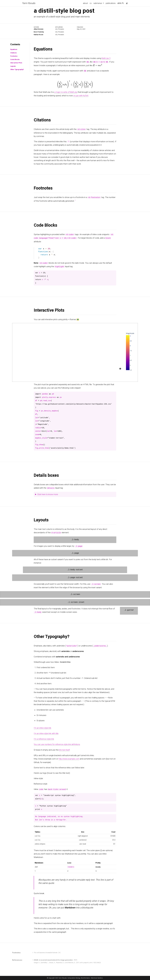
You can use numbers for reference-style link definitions (58, 744)
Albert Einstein (39, 29)
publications (111, 3)
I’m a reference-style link (44, 738)
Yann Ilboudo (29, 3)
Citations (13, 53)
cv (91, 3)
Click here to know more (48, 494)
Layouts (13, 66)
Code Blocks (14, 59)
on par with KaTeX (81, 95)
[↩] (59, 951)
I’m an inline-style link (43, 727)
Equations (13, 49)
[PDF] (76, 959)
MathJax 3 (106, 58)
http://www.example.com (69, 758)
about (85, 3)
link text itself (65, 749)
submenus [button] (98, 3)
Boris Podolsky (39, 32)
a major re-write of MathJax (66, 92)
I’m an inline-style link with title (47, 733)
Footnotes (13, 56)
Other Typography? (17, 69)
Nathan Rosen (39, 35)
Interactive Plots (16, 63)
